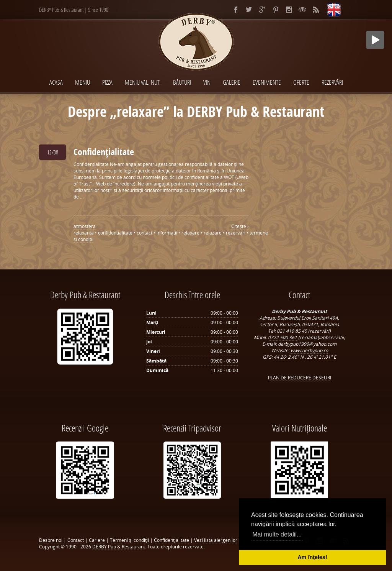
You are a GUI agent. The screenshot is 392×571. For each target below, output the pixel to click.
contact (145, 233)
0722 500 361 (283, 337)
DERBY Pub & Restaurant (119, 547)
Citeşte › (240, 226)
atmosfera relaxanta (85, 230)
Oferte (301, 82)
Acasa (56, 82)
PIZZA (107, 82)
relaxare (190, 233)
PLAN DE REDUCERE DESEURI (300, 378)
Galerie (232, 82)
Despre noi (51, 540)
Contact (76, 540)
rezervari (236, 233)
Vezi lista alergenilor (216, 540)
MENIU (82, 82)
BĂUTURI (182, 82)
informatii (167, 233)
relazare (213, 233)
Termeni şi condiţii (129, 540)
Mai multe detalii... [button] (277, 534)
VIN (207, 82)
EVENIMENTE (267, 82)
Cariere (97, 540)
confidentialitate (115, 233)
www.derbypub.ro (309, 350)
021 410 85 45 (292, 331)
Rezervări (332, 82)
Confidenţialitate (104, 152)
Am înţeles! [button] (312, 557)
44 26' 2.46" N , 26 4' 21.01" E (305, 357)
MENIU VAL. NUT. (143, 82)
